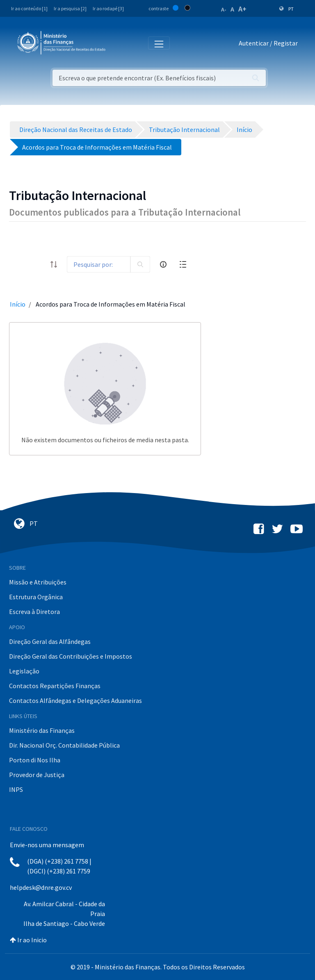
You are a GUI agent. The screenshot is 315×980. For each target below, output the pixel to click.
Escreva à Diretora (34, 612)
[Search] (99, 264)
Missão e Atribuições (38, 582)
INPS (16, 789)
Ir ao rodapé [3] (108, 8)
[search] (140, 264)
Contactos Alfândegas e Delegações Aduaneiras (75, 700)
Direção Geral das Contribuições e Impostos (71, 656)
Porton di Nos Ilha (35, 760)
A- (224, 9)
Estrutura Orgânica (36, 597)
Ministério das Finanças (42, 730)
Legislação (24, 671)
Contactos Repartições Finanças (55, 686)
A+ (242, 9)
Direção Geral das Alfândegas (50, 641)
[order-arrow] (54, 264)
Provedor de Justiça (37, 775)
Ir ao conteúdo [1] (29, 8)
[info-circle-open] (163, 264)
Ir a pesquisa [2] (70, 8)
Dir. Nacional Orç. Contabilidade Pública (64, 745)
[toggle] (37, 265)
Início (18, 304)
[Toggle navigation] (118, 43)
